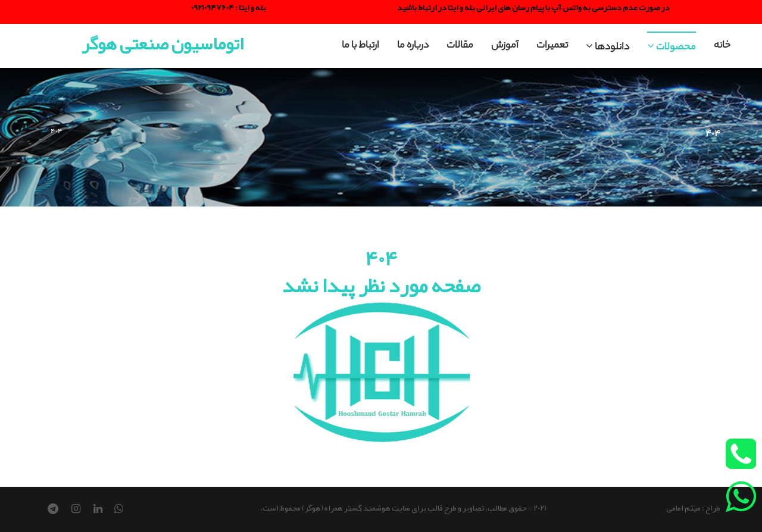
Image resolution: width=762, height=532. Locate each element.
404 (57, 131)
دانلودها (608, 48)
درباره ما (413, 46)
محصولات (672, 48)
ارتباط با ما (360, 46)
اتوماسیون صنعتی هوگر (163, 43)
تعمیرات (552, 46)
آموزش (505, 46)
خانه (722, 46)
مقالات (460, 46)
